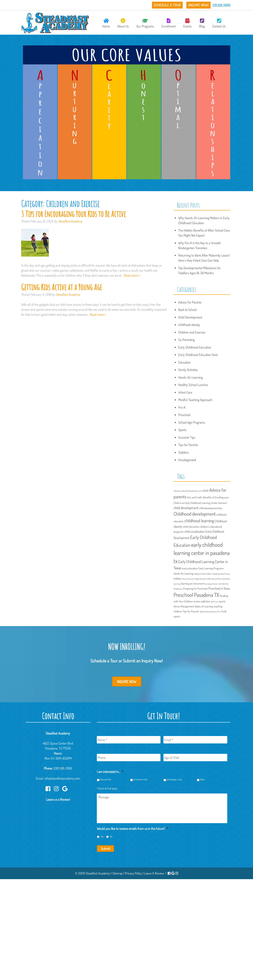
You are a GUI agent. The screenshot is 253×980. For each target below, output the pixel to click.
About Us (123, 23)
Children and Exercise (192, 332)
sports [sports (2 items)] (222, 601)
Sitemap (118, 873)
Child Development (190, 317)
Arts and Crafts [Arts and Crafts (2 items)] (195, 497)
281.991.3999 (221, 5)
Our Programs (145, 23)
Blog (202, 23)
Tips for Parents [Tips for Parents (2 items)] (191, 611)
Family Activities (188, 370)
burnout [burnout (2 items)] (223, 503)
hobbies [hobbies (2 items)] (178, 578)
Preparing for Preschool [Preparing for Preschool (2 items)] (195, 588)
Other (202, 779)
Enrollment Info (140, 779)
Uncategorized (187, 460)
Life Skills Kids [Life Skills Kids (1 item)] (223, 584)
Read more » (132, 275)
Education (184, 362)
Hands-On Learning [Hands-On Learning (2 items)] (184, 573)
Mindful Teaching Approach (195, 400)
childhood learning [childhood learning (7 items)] (199, 520)
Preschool (184, 415)
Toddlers (184, 452)
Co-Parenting (186, 340)
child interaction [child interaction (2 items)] (191, 527)
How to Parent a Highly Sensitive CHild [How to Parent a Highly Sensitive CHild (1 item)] (196, 579)
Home (106, 23)
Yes (102, 837)
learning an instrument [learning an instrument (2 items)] (193, 583)
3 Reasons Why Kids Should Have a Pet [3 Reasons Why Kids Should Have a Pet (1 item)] (188, 491)
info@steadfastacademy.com (62, 778)
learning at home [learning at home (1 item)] (211, 584)
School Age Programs (192, 422)
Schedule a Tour (167, 5)
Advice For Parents (190, 302)
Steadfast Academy (70, 221)
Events (187, 23)
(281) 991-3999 (63, 768)
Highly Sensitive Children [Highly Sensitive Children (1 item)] (203, 574)
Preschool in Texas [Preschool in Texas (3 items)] (219, 588)
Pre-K (182, 407)
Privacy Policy (133, 873)
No (111, 837)
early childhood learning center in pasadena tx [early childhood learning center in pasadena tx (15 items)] (202, 553)
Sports (182, 430)
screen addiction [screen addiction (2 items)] (202, 601)
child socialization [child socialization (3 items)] (195, 531)
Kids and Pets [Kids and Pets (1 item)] (216, 579)
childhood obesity (189, 325)
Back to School (187, 310)
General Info (105, 779)
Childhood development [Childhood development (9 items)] (195, 514)
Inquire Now (127, 682)
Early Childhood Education (195, 347)
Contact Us (219, 23)
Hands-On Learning (190, 377)
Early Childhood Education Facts (198, 355)
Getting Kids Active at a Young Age (61, 287)
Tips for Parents (188, 445)
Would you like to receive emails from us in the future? (132, 829)
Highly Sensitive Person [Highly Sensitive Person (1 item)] (221, 574)
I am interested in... (110, 772)
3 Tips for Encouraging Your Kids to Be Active (73, 214)
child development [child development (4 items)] (186, 508)
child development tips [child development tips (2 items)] (211, 508)
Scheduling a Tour (174, 779)
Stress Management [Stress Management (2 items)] (184, 606)
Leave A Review (154, 873)
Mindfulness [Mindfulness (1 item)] (178, 589)
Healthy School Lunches (193, 385)
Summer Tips (187, 437)
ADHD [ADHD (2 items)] (206, 491)
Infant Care (185, 392)
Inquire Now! (198, 5)
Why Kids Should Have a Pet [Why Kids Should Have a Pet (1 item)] (210, 612)
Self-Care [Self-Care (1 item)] (215, 602)
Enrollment (169, 23)
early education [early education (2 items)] (190, 568)
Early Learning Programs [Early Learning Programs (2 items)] (211, 568)
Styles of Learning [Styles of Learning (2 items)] (204, 606)
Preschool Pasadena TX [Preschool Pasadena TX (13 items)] (196, 595)
